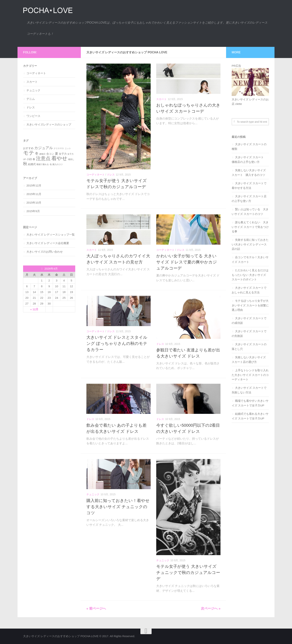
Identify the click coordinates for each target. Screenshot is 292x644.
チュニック (93, 494)
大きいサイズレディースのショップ (49, 124)
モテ (29, 153)
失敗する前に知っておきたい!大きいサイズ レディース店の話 (250, 244)
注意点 (43, 158)
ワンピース (33, 116)
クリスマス (59, 148)
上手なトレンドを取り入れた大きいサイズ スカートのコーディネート (250, 375)
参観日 (42, 154)
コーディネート (96, 175)
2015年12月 (34, 185)
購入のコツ (58, 164)
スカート (161, 99)
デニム (31, 99)
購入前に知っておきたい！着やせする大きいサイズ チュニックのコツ (118, 507)
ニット (68, 148)
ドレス (111, 175)
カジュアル (44, 148)
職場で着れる (43, 164)
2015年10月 (34, 203)
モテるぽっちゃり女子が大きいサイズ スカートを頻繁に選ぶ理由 (250, 305)
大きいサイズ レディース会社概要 (48, 243)
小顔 (29, 159)
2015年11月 (34, 194)
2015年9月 (33, 211)
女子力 (63, 154)
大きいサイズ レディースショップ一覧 (51, 235)
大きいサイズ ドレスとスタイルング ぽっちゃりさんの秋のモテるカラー (117, 343)
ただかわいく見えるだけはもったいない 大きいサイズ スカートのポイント (250, 275)
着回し (71, 159)
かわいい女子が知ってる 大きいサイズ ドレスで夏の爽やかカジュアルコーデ (187, 262)
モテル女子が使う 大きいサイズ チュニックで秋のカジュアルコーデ (188, 573)
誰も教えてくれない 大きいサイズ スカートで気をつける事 (250, 227)
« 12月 (34, 309)
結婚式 (32, 164)
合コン (50, 154)
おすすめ (28, 148)
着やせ (59, 158)
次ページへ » (211, 608)
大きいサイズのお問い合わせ (45, 252)
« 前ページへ (96, 608)
